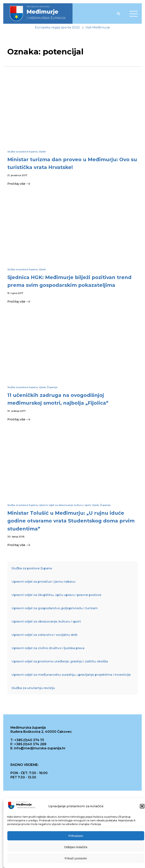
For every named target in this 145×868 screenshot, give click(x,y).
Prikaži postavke (76, 858)
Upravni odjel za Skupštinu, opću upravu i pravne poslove (56, 595)
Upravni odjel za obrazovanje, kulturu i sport (65, 505)
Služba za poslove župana (22, 152)
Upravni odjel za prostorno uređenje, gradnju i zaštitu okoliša (60, 661)
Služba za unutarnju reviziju (33, 688)
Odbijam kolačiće (76, 847)
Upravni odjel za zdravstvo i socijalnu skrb (44, 635)
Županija (52, 387)
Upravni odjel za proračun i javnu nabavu (43, 582)
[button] (142, 806)
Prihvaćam (76, 836)
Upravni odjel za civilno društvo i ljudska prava (48, 648)
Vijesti (42, 152)
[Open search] (118, 14)
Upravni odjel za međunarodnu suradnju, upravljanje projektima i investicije (71, 675)
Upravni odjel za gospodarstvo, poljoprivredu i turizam (55, 608)
